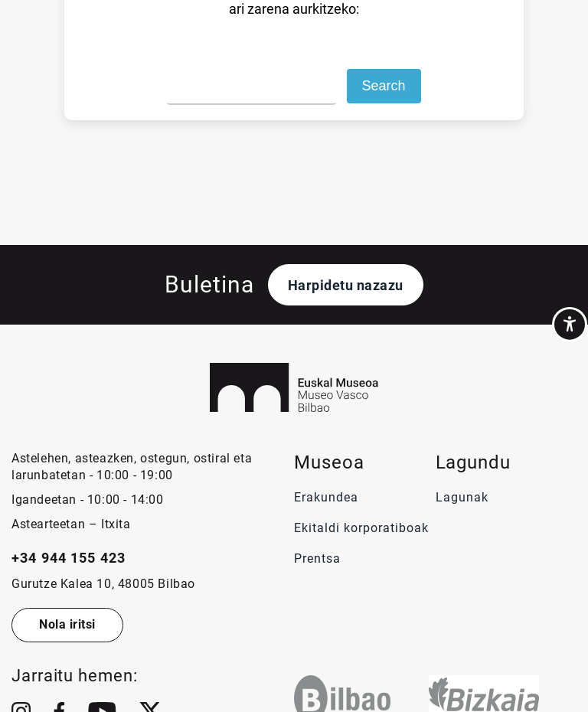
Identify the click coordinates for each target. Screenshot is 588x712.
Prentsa (319, 558)
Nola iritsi (67, 624)
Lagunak (462, 497)
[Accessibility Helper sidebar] (570, 325)
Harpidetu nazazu (346, 285)
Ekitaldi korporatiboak (361, 528)
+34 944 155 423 (69, 558)
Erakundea (326, 497)
